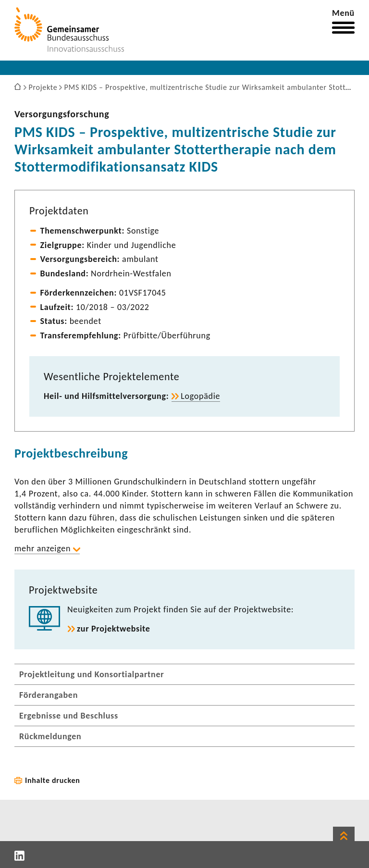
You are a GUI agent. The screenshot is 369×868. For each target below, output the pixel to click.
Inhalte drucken (53, 780)
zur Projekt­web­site (114, 629)
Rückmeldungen (50, 736)
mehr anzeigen (43, 548)
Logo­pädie (200, 396)
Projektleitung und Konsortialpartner (92, 674)
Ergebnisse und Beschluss (69, 716)
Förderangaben (49, 695)
